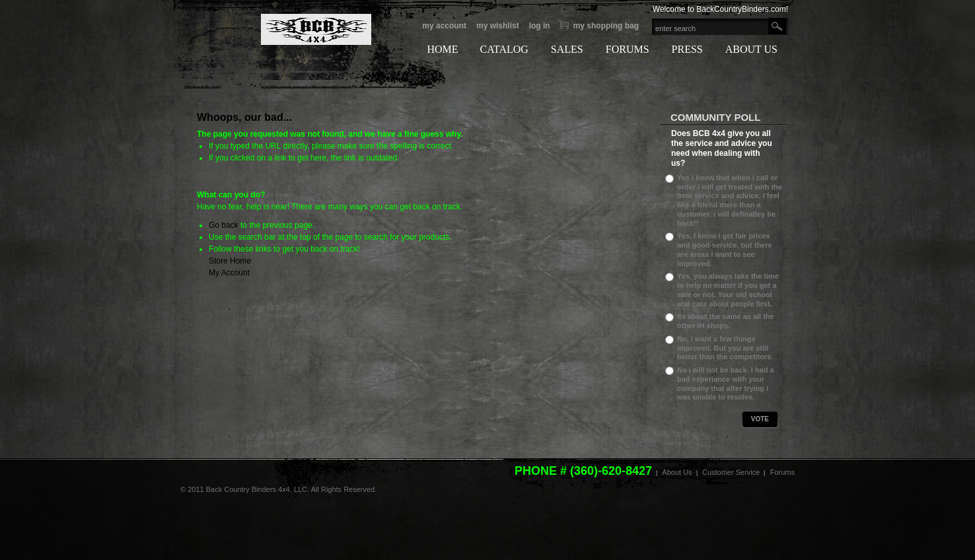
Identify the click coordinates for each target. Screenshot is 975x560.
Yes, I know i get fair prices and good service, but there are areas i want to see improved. (725, 249)
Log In (540, 26)
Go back (224, 225)
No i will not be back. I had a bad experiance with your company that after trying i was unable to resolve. (726, 383)
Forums (782, 472)
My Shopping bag (606, 26)
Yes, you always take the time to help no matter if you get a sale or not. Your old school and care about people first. (728, 290)
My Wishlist (498, 26)
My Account (444, 26)
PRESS (687, 49)
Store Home (230, 261)
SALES (567, 49)
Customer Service (731, 472)
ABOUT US (751, 49)
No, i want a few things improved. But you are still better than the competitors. (725, 348)
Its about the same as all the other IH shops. (726, 321)
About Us (677, 472)
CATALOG (504, 49)
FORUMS (628, 49)
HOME (442, 49)
